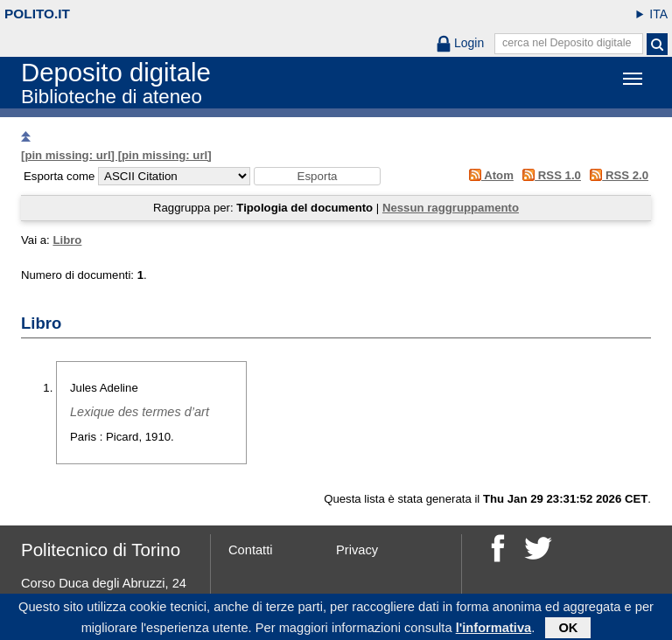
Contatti (251, 550)
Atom (488, 175)
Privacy (357, 550)
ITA (658, 14)
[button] (317, 176)
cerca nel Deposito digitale (567, 43)
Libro (67, 240)
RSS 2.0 (616, 175)
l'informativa (494, 630)
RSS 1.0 (549, 175)
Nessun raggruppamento (451, 208)
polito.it (37, 14)
